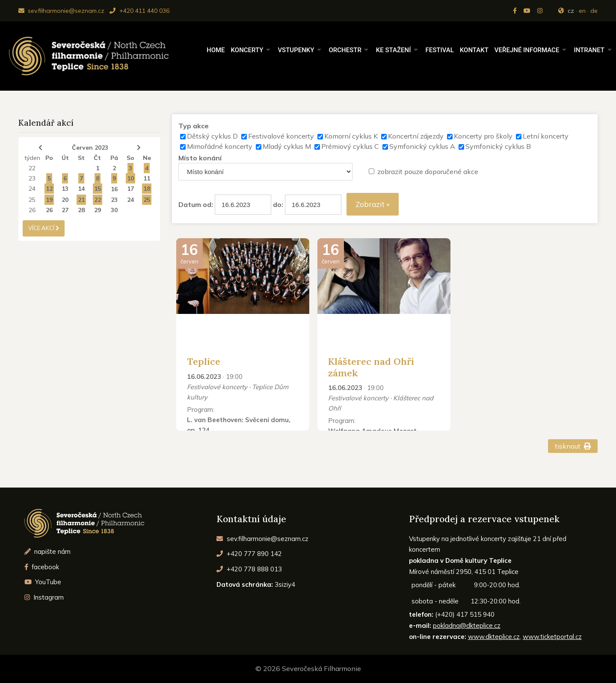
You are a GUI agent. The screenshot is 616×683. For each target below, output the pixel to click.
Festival (439, 50)
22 (32, 168)
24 (32, 189)
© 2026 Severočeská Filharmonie (308, 668)
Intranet (589, 50)
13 (65, 189)
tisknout (573, 446)
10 (130, 178)
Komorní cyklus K (351, 136)
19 (49, 200)
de (594, 11)
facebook (42, 567)
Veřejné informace (527, 50)
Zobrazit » (373, 204)
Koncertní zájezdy (416, 136)
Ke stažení (394, 50)
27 (65, 210)
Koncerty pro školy (483, 136)
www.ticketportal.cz (552, 637)
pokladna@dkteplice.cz (467, 625)
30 (114, 210)
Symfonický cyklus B (498, 146)
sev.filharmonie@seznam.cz (61, 11)
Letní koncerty (546, 136)
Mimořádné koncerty (220, 146)
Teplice (204, 361)
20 (65, 200)
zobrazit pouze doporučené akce (428, 171)
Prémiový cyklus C (350, 146)
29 (98, 210)
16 (114, 189)
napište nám (48, 551)
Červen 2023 (90, 148)
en (582, 11)
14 (81, 189)
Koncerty (247, 50)
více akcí (44, 228)
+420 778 (249, 569)
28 (81, 210)
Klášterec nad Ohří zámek (371, 367)
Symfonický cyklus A (422, 146)
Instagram (44, 597)
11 (147, 178)
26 (32, 210)
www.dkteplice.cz (494, 637)
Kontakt (474, 50)
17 (130, 189)
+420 (249, 554)
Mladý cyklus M (287, 146)
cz (571, 11)
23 (32, 178)
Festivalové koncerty (281, 136)
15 (98, 189)
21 (81, 200)
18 (147, 189)
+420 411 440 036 (139, 11)
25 (32, 200)
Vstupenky (296, 50)
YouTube (43, 582)
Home (216, 50)
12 (49, 189)
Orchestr (345, 50)
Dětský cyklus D (212, 136)
